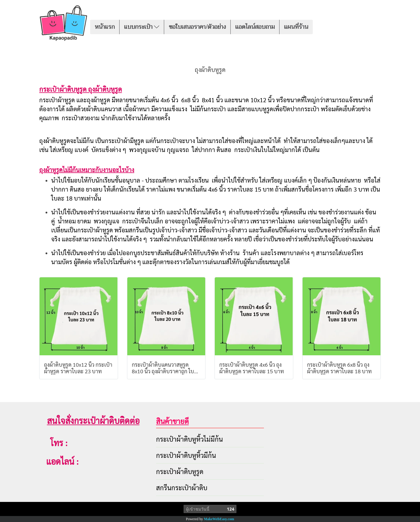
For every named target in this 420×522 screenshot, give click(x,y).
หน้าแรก (105, 27)
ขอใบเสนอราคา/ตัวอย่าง (197, 27)
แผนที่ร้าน (296, 27)
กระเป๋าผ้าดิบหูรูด (180, 471)
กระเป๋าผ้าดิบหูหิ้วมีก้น (186, 455)
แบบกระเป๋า (142, 27)
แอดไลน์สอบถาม (255, 27)
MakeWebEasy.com (219, 519)
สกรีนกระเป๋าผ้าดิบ (182, 488)
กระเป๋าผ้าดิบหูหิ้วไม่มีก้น (189, 439)
